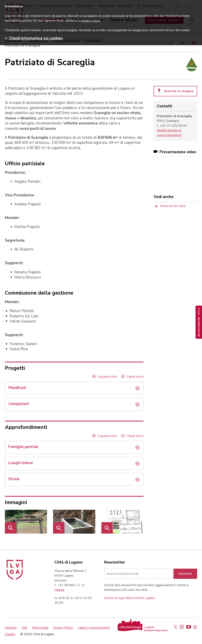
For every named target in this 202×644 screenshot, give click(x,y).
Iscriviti (185, 574)
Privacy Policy (63, 628)
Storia (14, 479)
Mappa (59, 590)
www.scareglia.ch (169, 135)
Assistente (199, 322)
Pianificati (17, 388)
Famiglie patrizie (23, 447)
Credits (10, 634)
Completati (19, 404)
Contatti (11, 628)
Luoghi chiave (21, 463)
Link (24, 628)
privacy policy (91, 21)
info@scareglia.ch (169, 130)
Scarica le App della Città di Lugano (129, 598)
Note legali (40, 628)
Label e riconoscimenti (94, 628)
